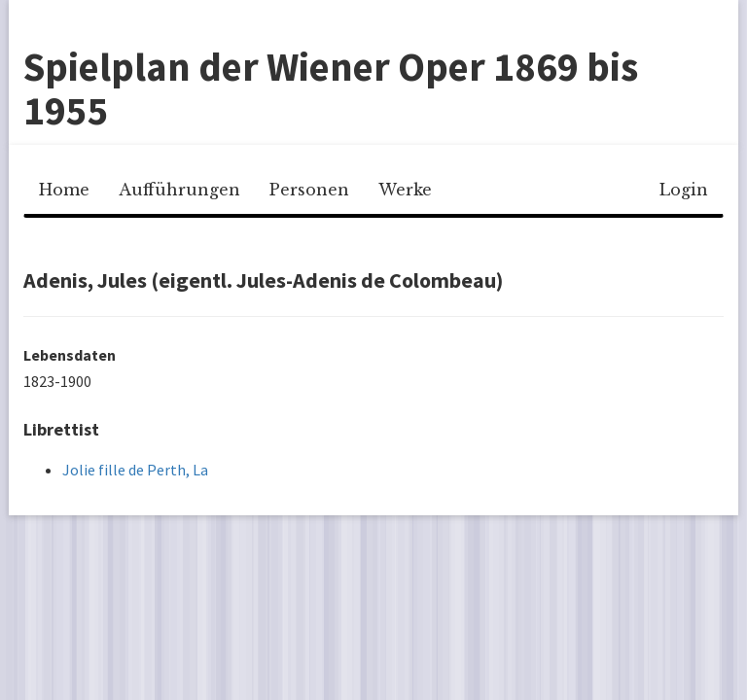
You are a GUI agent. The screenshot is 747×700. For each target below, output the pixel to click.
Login (684, 190)
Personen (309, 190)
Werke (405, 190)
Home (64, 190)
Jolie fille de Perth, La (135, 470)
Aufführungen (179, 190)
